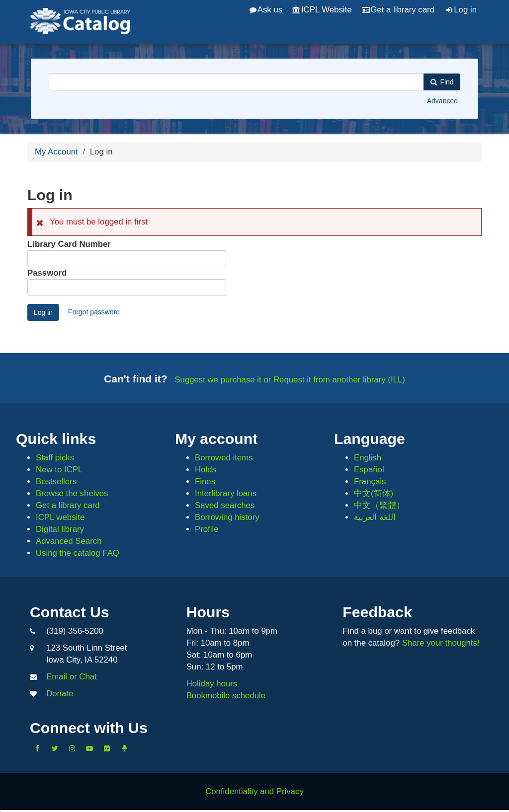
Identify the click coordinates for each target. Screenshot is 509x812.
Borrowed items (224, 458)
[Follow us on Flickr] (107, 748)
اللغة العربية (375, 517)
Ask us (266, 10)
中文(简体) (374, 493)
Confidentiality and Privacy (254, 791)
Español (369, 470)
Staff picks (55, 458)
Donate (60, 694)
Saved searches (225, 505)
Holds (206, 470)
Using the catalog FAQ (78, 553)
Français (370, 481)
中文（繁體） (379, 505)
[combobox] (236, 82)
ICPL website (60, 517)
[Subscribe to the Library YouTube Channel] (89, 748)
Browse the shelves (72, 493)
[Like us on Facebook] (37, 748)
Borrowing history (227, 517)
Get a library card (398, 10)
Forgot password (94, 312)
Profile (207, 529)
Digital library (60, 529)
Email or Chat (72, 677)
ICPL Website (322, 10)
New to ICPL (59, 470)
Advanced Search (69, 541)
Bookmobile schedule (226, 696)
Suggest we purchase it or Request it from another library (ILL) (290, 380)
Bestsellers (56, 481)
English (368, 458)
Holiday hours (212, 684)
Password (47, 273)
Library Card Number (69, 244)
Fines (205, 481)
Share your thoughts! (441, 643)
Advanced (442, 101)
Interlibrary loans (226, 493)
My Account (56, 152)
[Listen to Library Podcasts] (124, 748)
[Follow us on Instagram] (72, 748)
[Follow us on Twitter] (55, 748)
